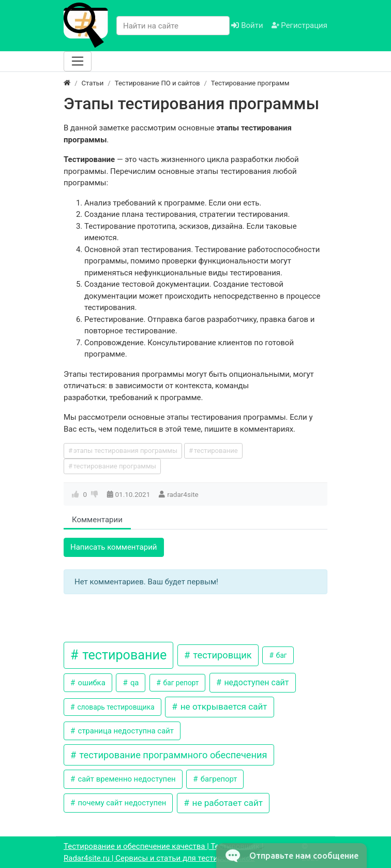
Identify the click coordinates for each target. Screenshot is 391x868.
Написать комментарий (114, 547)
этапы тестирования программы (125, 451)
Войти (247, 25)
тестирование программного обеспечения (172, 755)
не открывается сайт (223, 707)
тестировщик (221, 655)
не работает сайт (226, 803)
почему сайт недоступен (121, 803)
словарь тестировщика (115, 707)
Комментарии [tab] (97, 520)
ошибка (91, 683)
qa (133, 683)
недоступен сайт (255, 682)
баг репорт (180, 683)
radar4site (183, 494)
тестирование (216, 451)
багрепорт (218, 779)
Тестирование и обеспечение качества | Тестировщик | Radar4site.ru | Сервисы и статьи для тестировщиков (163, 852)
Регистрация (299, 25)
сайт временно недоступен (126, 779)
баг (280, 655)
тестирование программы (115, 466)
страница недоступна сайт (125, 731)
